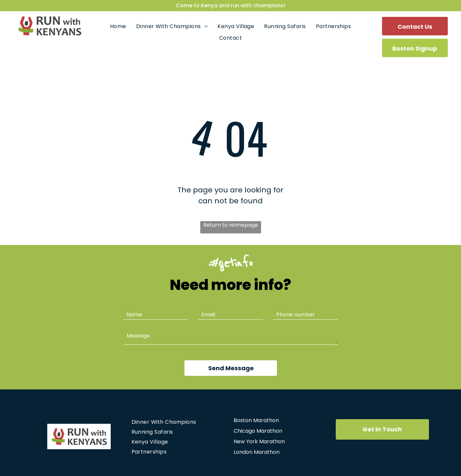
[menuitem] (118, 26)
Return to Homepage (231, 225)
